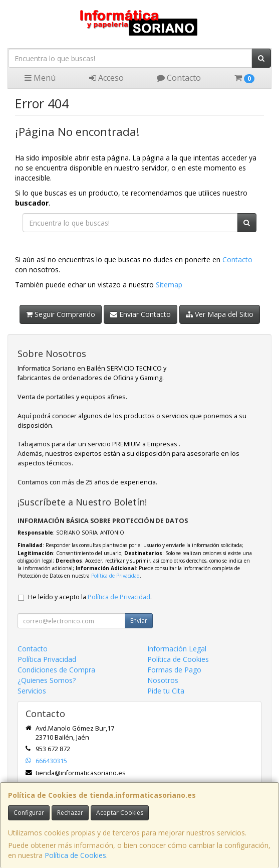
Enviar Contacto (141, 314)
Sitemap (169, 285)
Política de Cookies (75, 855)
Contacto (179, 78)
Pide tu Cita (166, 691)
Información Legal (177, 649)
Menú (40, 78)
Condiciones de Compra (56, 670)
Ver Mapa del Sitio (220, 314)
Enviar (139, 621)
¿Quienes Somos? (47, 680)
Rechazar (70, 813)
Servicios (32, 691)
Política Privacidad (47, 659)
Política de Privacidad (115, 576)
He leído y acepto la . (90, 597)
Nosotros (163, 680)
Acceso (106, 78)
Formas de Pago (174, 670)
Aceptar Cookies (120, 813)
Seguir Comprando (61, 314)
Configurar (29, 813)
